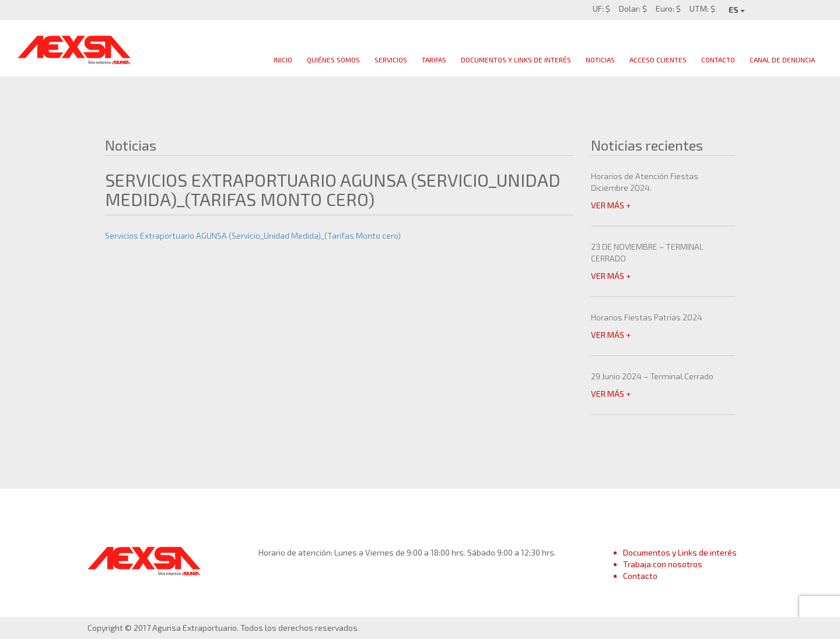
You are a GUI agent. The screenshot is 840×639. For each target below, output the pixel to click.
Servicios (391, 60)
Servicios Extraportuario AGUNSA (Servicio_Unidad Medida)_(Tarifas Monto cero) (253, 235)
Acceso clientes (658, 60)
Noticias (600, 60)
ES (737, 10)
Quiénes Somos (333, 60)
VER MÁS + (611, 205)
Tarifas (434, 60)
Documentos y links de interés (516, 60)
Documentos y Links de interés (680, 552)
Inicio (283, 60)
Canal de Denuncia (782, 60)
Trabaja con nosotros (663, 564)
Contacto (718, 60)
